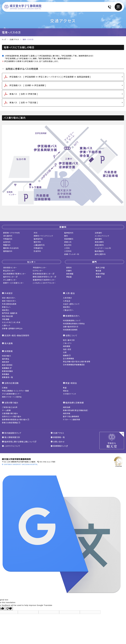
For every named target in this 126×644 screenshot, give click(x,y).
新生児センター (9, 271)
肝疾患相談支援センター (44, 274)
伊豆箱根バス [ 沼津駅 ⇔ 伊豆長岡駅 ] (28, 85)
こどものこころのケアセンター (44, 283)
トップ (4, 39)
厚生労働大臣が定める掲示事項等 (77, 362)
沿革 (65, 352)
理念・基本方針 (69, 340)
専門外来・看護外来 (10, 313)
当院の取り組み (11, 403)
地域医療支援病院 (70, 330)
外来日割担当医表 (9, 304)
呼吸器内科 (8, 239)
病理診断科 (99, 245)
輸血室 (98, 271)
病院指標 (67, 407)
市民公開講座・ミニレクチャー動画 (15, 391)
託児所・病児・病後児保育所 (17, 335)
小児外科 (68, 251)
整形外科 (37, 242)
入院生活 (67, 301)
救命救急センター (10, 268)
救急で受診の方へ (9, 301)
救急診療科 (99, 242)
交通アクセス (14, 39)
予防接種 (6, 319)
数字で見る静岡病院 (71, 416)
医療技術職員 (7, 371)
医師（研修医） (7, 365)
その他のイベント (70, 394)
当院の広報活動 (12, 383)
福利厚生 (6, 359)
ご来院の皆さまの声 (10, 407)
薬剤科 (69, 268)
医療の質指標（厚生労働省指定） (76, 410)
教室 (65, 388)
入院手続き (67, 298)
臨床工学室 (100, 268)
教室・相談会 (71, 383)
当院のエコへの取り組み (12, 416)
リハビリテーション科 (103, 248)
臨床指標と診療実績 (75, 403)
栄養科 (69, 271)
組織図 (67, 355)
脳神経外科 (38, 239)
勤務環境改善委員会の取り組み (16, 419)
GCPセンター (38, 271)
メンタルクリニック (102, 236)
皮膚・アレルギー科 (72, 254)
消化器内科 (8, 236)
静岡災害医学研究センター (44, 277)
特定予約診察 (7, 316)
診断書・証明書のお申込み (12, 328)
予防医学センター (40, 268)
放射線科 (98, 239)
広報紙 (5, 388)
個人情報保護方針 (11, 437)
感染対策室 (100, 274)
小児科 (67, 248)
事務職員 (6, 374)
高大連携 (9, 343)
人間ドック (6, 325)
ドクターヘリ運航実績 (71, 419)
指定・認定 (67, 349)
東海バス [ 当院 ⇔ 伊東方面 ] (24, 94)
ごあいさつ (67, 343)
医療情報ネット (59, 446)
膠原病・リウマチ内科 (12, 233)
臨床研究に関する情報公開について (19, 442)
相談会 (66, 391)
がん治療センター (10, 280)
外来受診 (9, 293)
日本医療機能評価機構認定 (74, 365)
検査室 (69, 277)
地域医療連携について (72, 320)
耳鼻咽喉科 (69, 239)
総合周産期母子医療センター (15, 274)
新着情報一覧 (58, 437)
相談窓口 (6, 310)
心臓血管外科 (39, 245)
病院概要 (67, 346)
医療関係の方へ (73, 316)
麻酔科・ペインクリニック (43, 236)
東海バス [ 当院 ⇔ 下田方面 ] (24, 102)
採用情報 (9, 351)
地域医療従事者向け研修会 (74, 324)
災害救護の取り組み (10, 413)
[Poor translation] (9, 608)
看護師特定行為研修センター (44, 280)
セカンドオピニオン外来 (11, 322)
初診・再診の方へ (9, 298)
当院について (71, 335)
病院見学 (6, 362)
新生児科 (68, 245)
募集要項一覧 (7, 377)
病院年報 (67, 413)
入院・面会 (70, 293)
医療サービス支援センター (14, 283)
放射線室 (70, 274)
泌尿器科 (98, 233)
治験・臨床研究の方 (71, 327)
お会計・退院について (71, 304)
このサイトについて (11, 446)
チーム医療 (6, 410)
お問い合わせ (58, 442)
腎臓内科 (7, 245)
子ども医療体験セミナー (12, 394)
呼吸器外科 (38, 248)
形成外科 (37, 251)
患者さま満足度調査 (11, 423)
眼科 (66, 236)
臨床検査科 (99, 251)
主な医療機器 (68, 358)
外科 (36, 233)
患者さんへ (6, 307)
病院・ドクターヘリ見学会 (12, 397)
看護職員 (7, 368)
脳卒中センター (10, 277)
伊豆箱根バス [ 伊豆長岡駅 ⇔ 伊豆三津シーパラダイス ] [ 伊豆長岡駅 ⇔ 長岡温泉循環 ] (50, 77)
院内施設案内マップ (12, 433)
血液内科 (7, 242)
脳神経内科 (69, 233)
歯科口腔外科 (100, 254)
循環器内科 (8, 251)
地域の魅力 (6, 356)
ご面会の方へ (68, 310)
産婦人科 (68, 242)
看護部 (98, 277)
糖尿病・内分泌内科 (11, 248)
